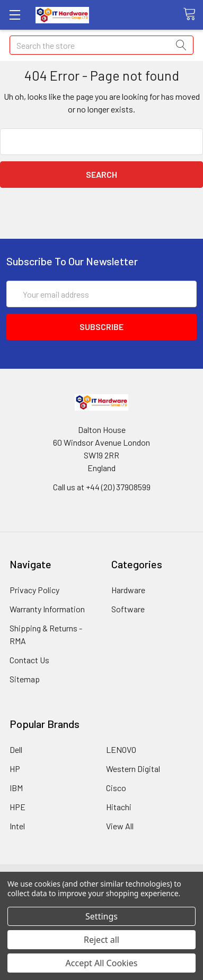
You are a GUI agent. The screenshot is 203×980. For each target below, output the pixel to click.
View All (120, 826)
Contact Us (29, 660)
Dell (16, 749)
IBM (16, 788)
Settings (101, 916)
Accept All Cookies (102, 963)
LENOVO (121, 749)
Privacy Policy (34, 590)
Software (128, 609)
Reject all (101, 940)
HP (15, 769)
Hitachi (119, 807)
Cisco (116, 788)
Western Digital (133, 769)
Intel (17, 826)
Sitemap (25, 679)
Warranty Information (47, 609)
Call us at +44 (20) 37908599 (102, 487)
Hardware (128, 590)
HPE (17, 807)
